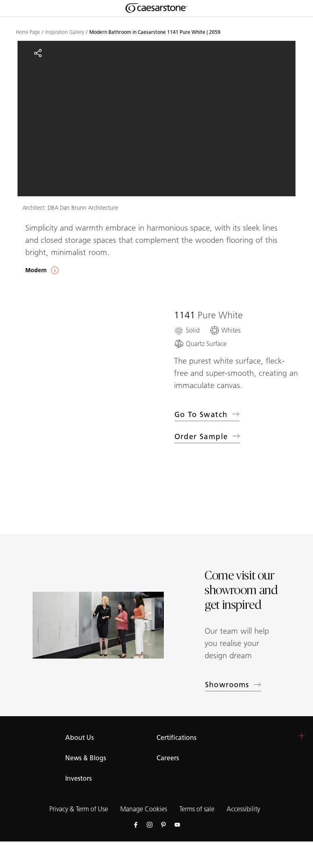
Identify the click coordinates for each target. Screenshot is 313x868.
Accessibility (243, 809)
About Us (79, 738)
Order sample (207, 438)
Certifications (176, 738)
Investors (78, 778)
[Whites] (225, 330)
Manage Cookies (144, 809)
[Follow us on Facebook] (136, 824)
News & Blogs (86, 758)
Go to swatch (207, 415)
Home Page (28, 32)
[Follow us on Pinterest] (163, 824)
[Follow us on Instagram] (150, 824)
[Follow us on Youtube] (177, 824)
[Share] (38, 53)
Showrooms (233, 685)
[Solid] (187, 330)
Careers (168, 758)
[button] (302, 736)
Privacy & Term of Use (79, 809)
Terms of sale (197, 809)
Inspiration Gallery (65, 32)
